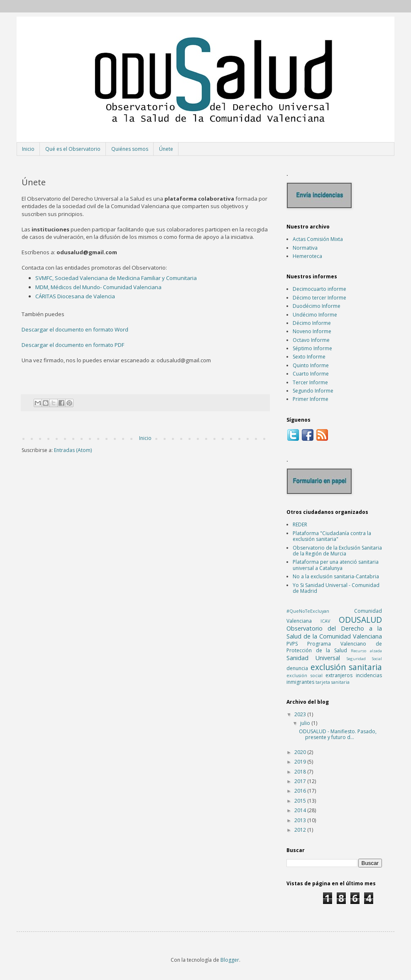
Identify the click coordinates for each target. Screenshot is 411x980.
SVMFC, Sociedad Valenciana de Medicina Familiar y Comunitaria (116, 278)
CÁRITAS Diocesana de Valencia (75, 296)
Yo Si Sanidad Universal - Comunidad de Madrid (336, 588)
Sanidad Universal (313, 658)
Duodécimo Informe (317, 306)
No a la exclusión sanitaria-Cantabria (336, 576)
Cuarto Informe (311, 374)
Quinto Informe (311, 365)
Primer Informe (311, 399)
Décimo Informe (312, 323)
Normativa (305, 248)
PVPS (292, 644)
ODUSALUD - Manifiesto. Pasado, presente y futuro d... (338, 734)
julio (306, 723)
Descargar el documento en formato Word (75, 329)
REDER (300, 524)
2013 (301, 820)
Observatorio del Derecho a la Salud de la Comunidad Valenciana (334, 632)
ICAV (325, 621)
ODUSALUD (360, 620)
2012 (301, 830)
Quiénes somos (130, 149)
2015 (301, 801)
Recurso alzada (366, 651)
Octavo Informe (311, 340)
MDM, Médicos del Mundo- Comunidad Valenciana (98, 287)
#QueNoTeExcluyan (308, 611)
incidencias (369, 675)
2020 (301, 752)
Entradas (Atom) (73, 450)
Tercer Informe (310, 382)
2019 (301, 762)
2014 (301, 810)
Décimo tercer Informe (319, 298)
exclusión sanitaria (346, 667)
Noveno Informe (312, 331)
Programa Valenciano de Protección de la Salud (334, 647)
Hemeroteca (307, 256)
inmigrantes (300, 682)
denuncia (297, 668)
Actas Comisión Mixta (318, 239)
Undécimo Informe (315, 315)
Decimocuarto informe (319, 289)
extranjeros (339, 675)
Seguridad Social (364, 659)
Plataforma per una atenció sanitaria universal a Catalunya (336, 565)
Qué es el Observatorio (73, 149)
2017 (301, 781)
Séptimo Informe (312, 348)
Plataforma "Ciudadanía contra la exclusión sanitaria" (332, 536)
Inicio (28, 149)
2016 (301, 791)
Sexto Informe (309, 357)
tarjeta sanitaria (333, 682)
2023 (301, 714)
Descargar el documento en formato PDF (73, 345)
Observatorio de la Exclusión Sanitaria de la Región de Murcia (337, 551)
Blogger (230, 960)
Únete (166, 149)
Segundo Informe (313, 391)
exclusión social (305, 675)
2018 (301, 772)
